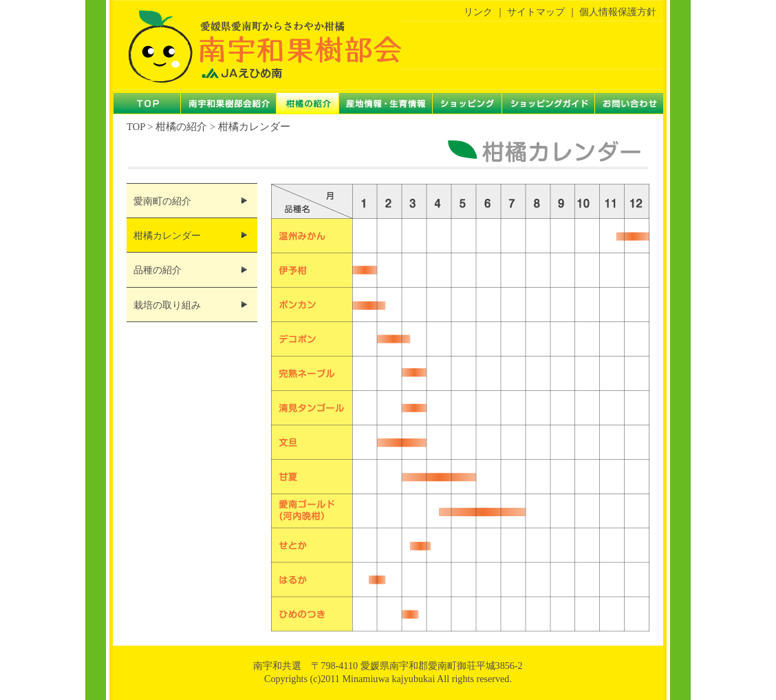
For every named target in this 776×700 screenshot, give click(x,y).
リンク (478, 12)
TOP (136, 127)
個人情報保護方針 (618, 12)
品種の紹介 (158, 270)
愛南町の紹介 (162, 201)
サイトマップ (536, 12)
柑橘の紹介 (181, 127)
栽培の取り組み (167, 305)
